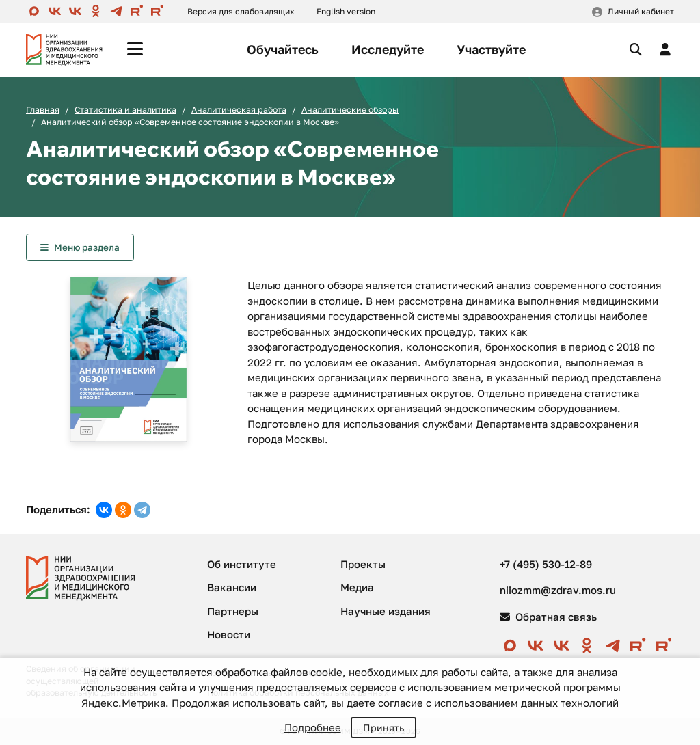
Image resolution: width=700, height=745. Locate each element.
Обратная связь (548, 617)
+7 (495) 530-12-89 (546, 564)
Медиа (357, 587)
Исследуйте (388, 49)
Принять (383, 728)
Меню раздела (87, 247)
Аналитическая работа (239, 110)
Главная (43, 110)
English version (346, 11)
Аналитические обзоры (350, 110)
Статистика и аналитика (125, 110)
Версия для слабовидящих (241, 11)
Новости (229, 634)
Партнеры (233, 611)
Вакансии (232, 587)
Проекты (363, 564)
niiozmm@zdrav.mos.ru (558, 590)
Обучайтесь (283, 49)
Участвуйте (491, 49)
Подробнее (313, 727)
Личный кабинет (641, 11)
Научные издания (386, 611)
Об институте (242, 564)
